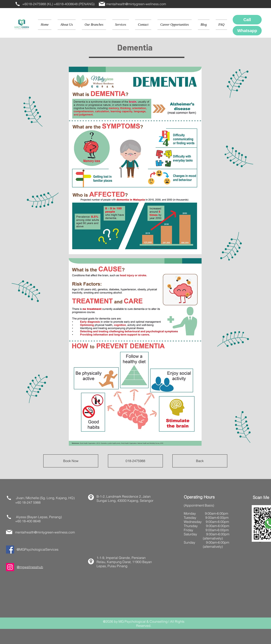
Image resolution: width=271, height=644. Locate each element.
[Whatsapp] (247, 31)
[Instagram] (10, 567)
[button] (94, 25)
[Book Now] (71, 461)
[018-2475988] (135, 461)
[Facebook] (10, 550)
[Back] (200, 461)
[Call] (247, 20)
